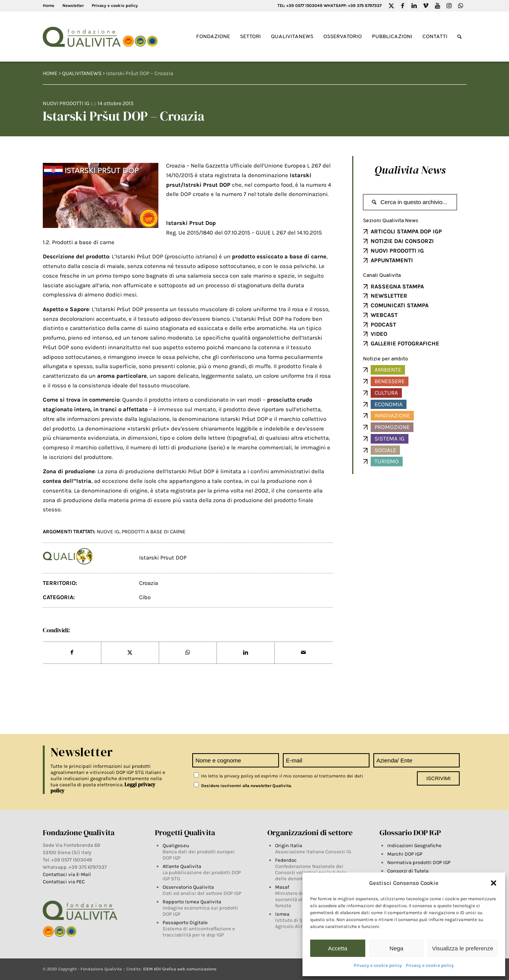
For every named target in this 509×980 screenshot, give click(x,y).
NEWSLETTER (389, 296)
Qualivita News (410, 170)
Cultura (386, 393)
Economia (389, 404)
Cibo (145, 597)
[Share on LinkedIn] (246, 653)
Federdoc (286, 860)
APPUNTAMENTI (392, 260)
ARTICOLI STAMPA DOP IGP (406, 231)
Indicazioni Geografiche (414, 845)
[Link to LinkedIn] (414, 6)
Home (49, 6)
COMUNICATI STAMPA (400, 305)
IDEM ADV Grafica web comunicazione (180, 969)
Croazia (149, 583)
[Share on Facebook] (72, 653)
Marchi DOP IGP (405, 854)
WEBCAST (384, 315)
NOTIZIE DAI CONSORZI (402, 241)
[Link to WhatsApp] (461, 6)
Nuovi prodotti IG (66, 103)
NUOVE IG (108, 532)
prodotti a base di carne (154, 532)
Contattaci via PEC (64, 882)
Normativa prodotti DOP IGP (419, 862)
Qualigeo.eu (176, 845)
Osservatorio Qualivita (188, 887)
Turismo (387, 461)
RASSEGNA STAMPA (397, 286)
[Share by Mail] (303, 653)
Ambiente (388, 370)
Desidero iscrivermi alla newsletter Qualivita (242, 786)
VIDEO (379, 334)
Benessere (390, 381)
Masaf (282, 887)
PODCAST (383, 325)
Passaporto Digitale (185, 922)
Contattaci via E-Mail (67, 874)
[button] (494, 883)
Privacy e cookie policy (378, 965)
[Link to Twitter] (391, 6)
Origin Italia (289, 845)
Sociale (385, 450)
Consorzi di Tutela (408, 871)
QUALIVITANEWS (82, 73)
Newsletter (73, 6)
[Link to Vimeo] (426, 6)
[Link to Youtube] (438, 6)
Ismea (282, 914)
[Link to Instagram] (449, 6)
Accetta (338, 948)
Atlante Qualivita (182, 866)
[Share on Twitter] (130, 653)
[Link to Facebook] (403, 6)
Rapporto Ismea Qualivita (192, 902)
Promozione (392, 427)
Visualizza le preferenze (463, 948)
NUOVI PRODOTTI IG (397, 251)
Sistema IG (390, 439)
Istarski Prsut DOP (163, 558)
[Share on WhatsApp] (188, 653)
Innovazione (392, 415)
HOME (50, 73)
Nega (396, 948)
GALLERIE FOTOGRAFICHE (405, 343)
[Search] (459, 37)
